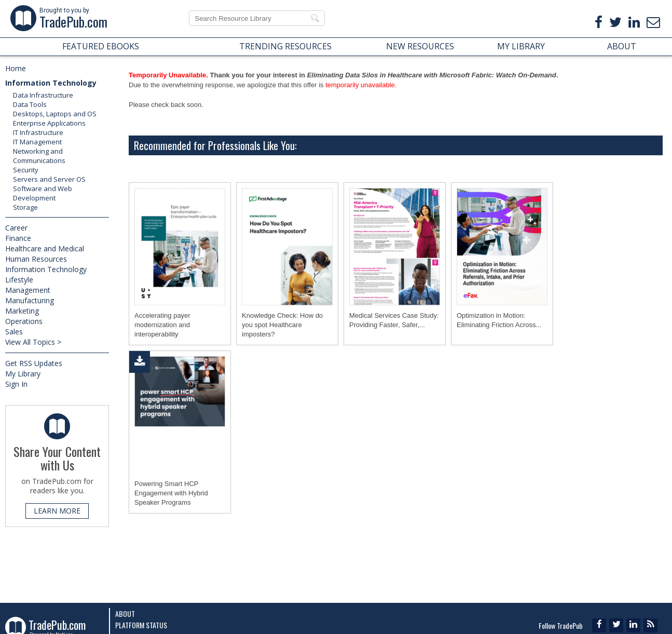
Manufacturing (30, 300)
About (125, 613)
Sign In (16, 384)
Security (26, 170)
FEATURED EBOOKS (101, 46)
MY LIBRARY (521, 46)
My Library (23, 374)
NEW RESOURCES (420, 46)
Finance (18, 238)
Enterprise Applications (49, 123)
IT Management (37, 142)
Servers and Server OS (49, 179)
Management (28, 290)
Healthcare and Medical (45, 248)
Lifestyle (19, 280)
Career (16, 228)
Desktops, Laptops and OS (55, 114)
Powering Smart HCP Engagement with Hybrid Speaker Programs (171, 493)
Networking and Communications (39, 156)
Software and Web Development (43, 193)
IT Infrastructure (38, 132)
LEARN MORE (57, 511)
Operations (24, 321)
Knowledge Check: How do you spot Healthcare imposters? (282, 325)
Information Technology (51, 83)
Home (16, 68)
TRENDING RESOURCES (285, 46)
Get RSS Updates (34, 363)
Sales (14, 332)
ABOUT (622, 46)
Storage (25, 207)
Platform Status (141, 625)
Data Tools (30, 104)
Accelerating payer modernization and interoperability (162, 325)
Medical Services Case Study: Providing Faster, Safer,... (394, 320)
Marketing (22, 311)
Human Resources (36, 259)
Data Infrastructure (43, 95)
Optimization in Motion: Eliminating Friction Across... (499, 320)
